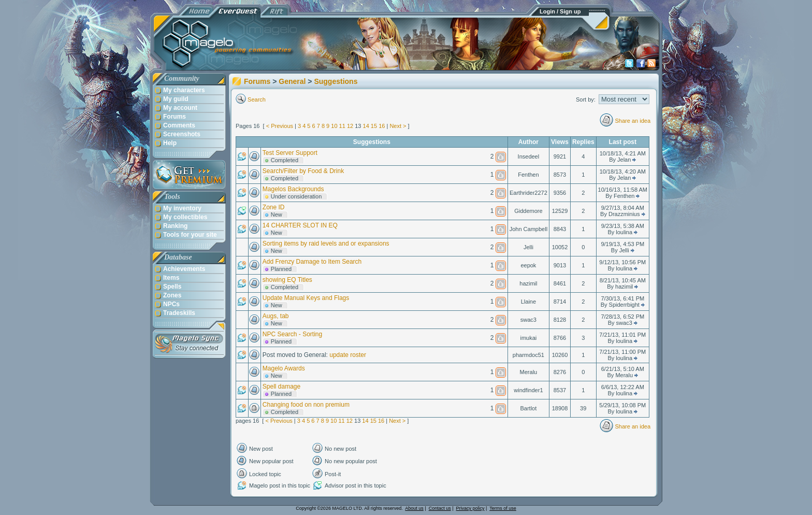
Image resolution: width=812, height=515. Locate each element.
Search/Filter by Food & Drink (303, 171)
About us (414, 508)
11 (342, 126)
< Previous (280, 126)
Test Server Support (290, 153)
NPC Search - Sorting (292, 334)
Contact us (440, 508)
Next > (398, 126)
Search (257, 99)
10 (334, 126)
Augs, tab (276, 316)
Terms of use (503, 508)
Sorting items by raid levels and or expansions (326, 244)
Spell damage (281, 387)
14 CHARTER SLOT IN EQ (300, 225)
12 (350, 126)
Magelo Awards (284, 368)
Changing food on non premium (306, 405)
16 (382, 126)
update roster (348, 355)
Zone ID (274, 207)
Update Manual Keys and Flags (306, 298)
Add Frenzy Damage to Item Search (312, 262)
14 (366, 126)
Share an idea (633, 121)
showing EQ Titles (287, 280)
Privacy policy (470, 508)
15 (374, 126)
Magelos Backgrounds (293, 189)
